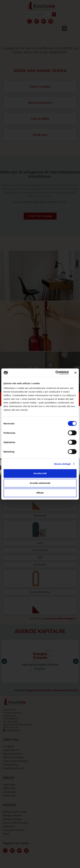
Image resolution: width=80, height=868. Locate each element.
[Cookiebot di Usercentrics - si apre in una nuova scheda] (55, 373)
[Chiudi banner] (75, 373)
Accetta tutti (40, 473)
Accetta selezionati (40, 483)
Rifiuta (40, 493)
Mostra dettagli (62, 464)
